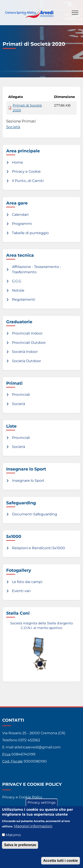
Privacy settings (41, 806)
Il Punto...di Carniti (28, 181)
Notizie (18, 290)
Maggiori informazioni (33, 830)
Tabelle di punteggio (30, 233)
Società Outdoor (26, 361)
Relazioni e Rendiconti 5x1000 (39, 548)
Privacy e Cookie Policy (22, 797)
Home (17, 162)
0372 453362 (29, 740)
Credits (9, 808)
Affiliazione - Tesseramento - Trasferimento (37, 269)
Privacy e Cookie (26, 171)
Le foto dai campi (27, 582)
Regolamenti (24, 299)
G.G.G (17, 281)
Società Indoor (25, 352)
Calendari (20, 215)
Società (13, 127)
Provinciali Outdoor (29, 343)
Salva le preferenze (20, 849)
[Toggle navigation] (75, 13)
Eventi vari (21, 591)
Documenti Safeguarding (35, 514)
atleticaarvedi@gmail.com (38, 747)
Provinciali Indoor (27, 333)
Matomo (13, 839)
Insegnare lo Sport (28, 481)
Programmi (22, 224)
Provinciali (21, 395)
